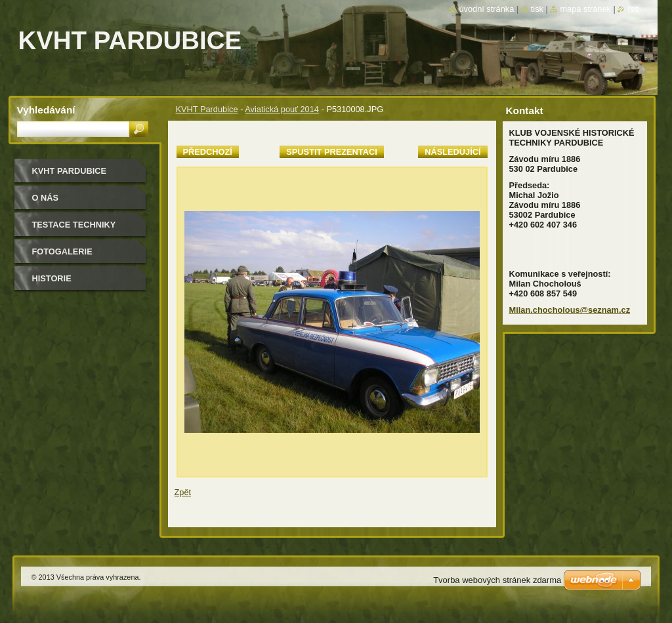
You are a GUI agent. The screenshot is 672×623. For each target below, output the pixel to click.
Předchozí (208, 152)
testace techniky (74, 225)
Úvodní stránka (486, 9)
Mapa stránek (585, 9)
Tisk (537, 9)
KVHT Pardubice (207, 109)
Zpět (183, 492)
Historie (52, 278)
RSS (633, 9)
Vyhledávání (46, 110)
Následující (452, 152)
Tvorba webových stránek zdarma (497, 580)
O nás (46, 198)
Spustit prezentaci (331, 152)
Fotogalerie (62, 251)
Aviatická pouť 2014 (282, 109)
